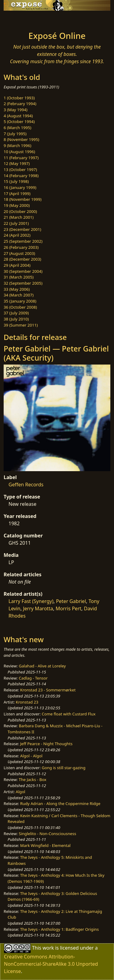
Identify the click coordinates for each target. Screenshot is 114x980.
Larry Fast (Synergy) (31, 601)
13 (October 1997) (20, 170)
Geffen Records (26, 485)
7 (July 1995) (15, 134)
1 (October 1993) (19, 98)
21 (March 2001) (19, 217)
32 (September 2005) (23, 283)
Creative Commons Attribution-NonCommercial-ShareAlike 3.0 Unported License (51, 964)
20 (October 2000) (20, 211)
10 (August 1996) (19, 152)
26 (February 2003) (21, 247)
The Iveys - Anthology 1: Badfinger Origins (59, 929)
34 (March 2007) (19, 295)
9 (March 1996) (17, 146)
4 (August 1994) (18, 116)
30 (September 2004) (23, 271)
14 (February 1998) (21, 176)
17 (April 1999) (17, 194)
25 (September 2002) (23, 241)
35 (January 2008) (20, 301)
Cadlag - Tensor (33, 678)
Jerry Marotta (38, 608)
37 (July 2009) (16, 313)
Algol (21, 792)
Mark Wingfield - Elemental (45, 845)
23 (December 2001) (22, 229)
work (48, 948)
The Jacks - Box (33, 780)
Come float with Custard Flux (69, 714)
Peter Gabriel (71, 601)
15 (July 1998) (16, 181)
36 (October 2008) (20, 307)
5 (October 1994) (19, 122)
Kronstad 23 (27, 702)
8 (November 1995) (21, 139)
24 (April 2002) (17, 235)
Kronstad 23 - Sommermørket (48, 690)
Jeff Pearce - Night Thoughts (46, 744)
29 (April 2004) (17, 265)
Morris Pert (68, 608)
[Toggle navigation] (19, 19)
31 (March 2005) (19, 277)
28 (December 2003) (22, 259)
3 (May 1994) (16, 110)
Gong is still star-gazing (64, 768)
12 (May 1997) (17, 163)
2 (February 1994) (20, 104)
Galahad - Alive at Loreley (42, 666)
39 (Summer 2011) (21, 325)
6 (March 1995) (17, 128)
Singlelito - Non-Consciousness (48, 834)
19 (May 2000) (17, 205)
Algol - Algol (31, 756)
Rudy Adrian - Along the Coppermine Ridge (60, 804)
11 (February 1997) (21, 158)
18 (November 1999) (23, 199)
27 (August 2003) (19, 253)
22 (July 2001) (16, 223)
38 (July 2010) (16, 319)
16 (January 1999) (20, 187)
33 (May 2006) (17, 289)
